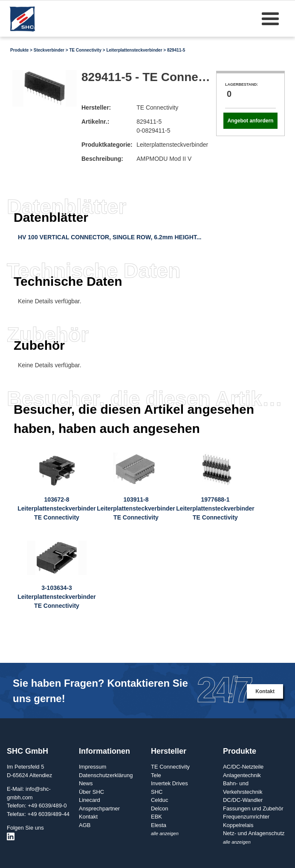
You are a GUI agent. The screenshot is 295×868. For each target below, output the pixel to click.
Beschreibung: (102, 159)
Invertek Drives (169, 783)
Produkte (19, 50)
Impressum (93, 767)
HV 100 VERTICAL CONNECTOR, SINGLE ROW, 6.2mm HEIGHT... (110, 237)
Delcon (159, 808)
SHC (157, 792)
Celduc (159, 800)
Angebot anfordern (250, 121)
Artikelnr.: (95, 122)
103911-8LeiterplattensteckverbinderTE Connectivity (136, 508)
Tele (156, 775)
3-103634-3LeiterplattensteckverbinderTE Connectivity (57, 597)
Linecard (90, 800)
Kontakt (265, 691)
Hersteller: (96, 107)
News (86, 783)
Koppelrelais (238, 825)
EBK (156, 817)
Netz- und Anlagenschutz (254, 833)
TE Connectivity (85, 50)
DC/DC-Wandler (243, 800)
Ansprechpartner (99, 808)
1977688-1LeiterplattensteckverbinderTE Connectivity (215, 508)
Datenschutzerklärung (106, 775)
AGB (85, 825)
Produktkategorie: (107, 145)
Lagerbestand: (241, 84)
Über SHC (91, 792)
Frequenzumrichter (246, 817)
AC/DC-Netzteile (243, 767)
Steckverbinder (49, 50)
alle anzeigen (165, 833)
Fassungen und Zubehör (253, 808)
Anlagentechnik (242, 775)
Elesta (159, 825)
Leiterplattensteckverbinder (134, 50)
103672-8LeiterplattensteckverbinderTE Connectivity (57, 508)
